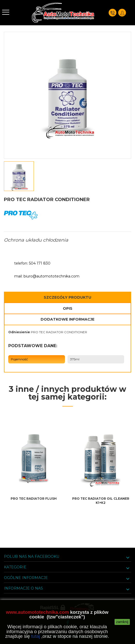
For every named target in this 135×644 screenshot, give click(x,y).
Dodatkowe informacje (67, 319)
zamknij (122, 622)
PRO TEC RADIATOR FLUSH (34, 499)
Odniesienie (19, 332)
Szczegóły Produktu (67, 297)
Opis (68, 308)
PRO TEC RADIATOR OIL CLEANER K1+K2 (101, 501)
